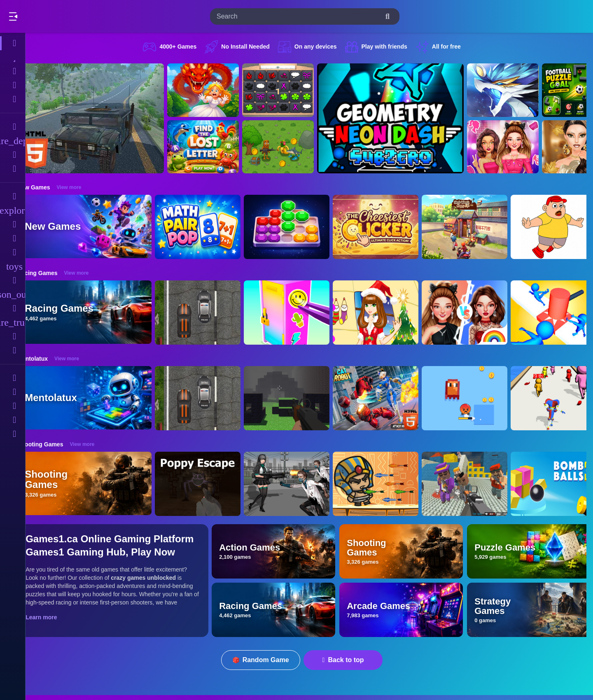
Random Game (269, 660)
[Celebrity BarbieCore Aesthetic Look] (518, 147)
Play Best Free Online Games (53, 16)
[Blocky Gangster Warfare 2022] (480, 484)
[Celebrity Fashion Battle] (480, 313)
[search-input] (298, 16)
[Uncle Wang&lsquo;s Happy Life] (480, 227)
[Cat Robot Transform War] (391, 398)
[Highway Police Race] (213, 313)
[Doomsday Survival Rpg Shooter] (302, 484)
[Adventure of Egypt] (391, 484)
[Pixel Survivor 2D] (480, 398)
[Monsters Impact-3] (518, 90)
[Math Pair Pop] (213, 227)
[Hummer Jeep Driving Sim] (106, 118)
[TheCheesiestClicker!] (391, 227)
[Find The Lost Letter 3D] (219, 147)
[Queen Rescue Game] (219, 90)
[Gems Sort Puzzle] (302, 227)
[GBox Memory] (294, 90)
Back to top (351, 660)
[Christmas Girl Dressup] (391, 313)
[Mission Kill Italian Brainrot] (294, 147)
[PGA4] (302, 398)
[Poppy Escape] (213, 484)
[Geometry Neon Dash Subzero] (406, 118)
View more (84, 187)
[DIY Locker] (302, 313)
